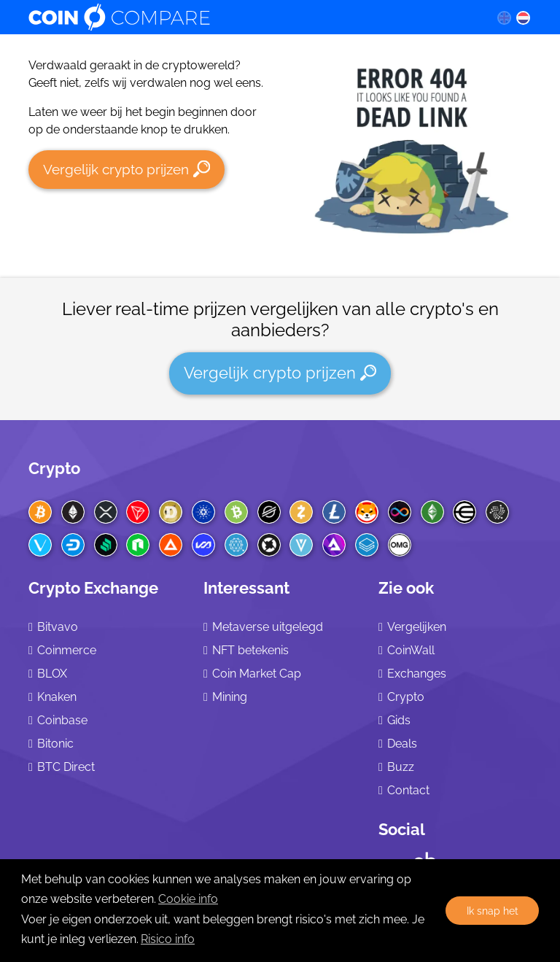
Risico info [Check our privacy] (168, 939)
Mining (230, 697)
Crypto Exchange (93, 588)
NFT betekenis (250, 650)
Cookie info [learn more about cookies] (188, 899)
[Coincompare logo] (248, 18)
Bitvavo (58, 627)
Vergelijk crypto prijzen (127, 169)
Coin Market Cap (257, 674)
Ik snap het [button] (493, 911)
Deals (402, 744)
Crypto (54, 468)
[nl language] (524, 17)
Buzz (401, 767)
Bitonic (55, 744)
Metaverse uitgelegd (268, 627)
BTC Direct (66, 767)
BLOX (52, 674)
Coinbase (62, 720)
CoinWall (411, 650)
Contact (408, 790)
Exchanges (417, 674)
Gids (399, 720)
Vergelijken (417, 627)
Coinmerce (67, 650)
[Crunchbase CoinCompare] (425, 857)
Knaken (57, 697)
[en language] (504, 17)
